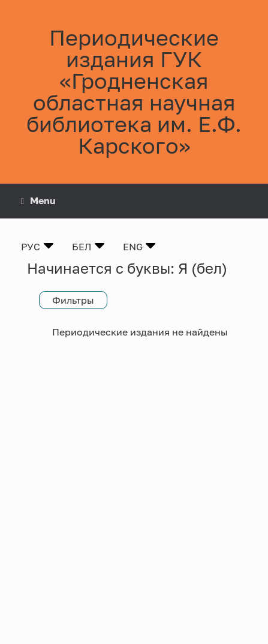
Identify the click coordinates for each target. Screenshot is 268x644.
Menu (38, 200)
